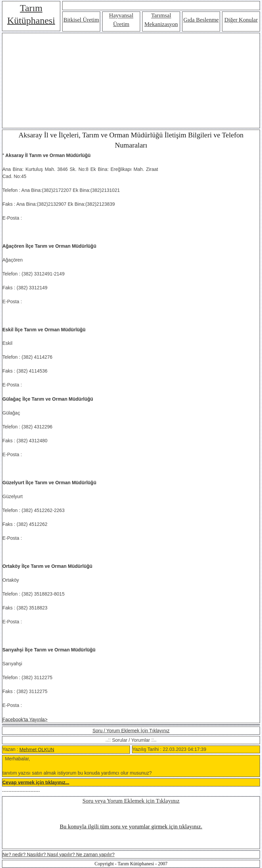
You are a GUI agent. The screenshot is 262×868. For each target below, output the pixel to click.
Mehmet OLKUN (37, 750)
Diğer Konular (241, 20)
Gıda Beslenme (201, 20)
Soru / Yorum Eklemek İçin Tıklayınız (131, 731)
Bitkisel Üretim (81, 20)
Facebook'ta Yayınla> (25, 719)
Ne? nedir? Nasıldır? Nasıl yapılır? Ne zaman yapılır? (58, 854)
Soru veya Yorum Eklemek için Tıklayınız (131, 801)
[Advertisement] (131, 81)
